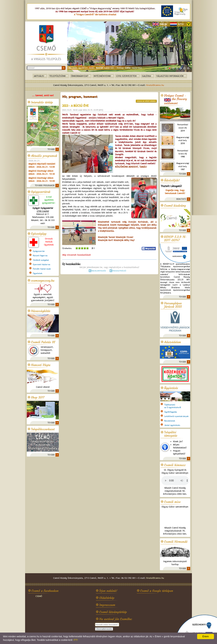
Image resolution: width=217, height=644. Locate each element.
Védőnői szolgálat (41, 260)
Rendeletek (170, 421)
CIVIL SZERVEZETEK (126, 76)
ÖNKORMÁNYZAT (80, 76)
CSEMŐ (39, 596)
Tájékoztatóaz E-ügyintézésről (173, 406)
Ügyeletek (38, 273)
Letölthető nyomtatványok (176, 416)
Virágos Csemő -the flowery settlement (175, 99)
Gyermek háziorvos (42, 264)
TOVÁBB (51, 149)
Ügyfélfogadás (171, 412)
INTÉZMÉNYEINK (102, 76)
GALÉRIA (146, 76)
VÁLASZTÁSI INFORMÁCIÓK (170, 76)
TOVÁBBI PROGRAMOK (45, 185)
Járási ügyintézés (172, 425)
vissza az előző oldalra (146, 101)
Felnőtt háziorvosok (42, 269)
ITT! (76, 640)
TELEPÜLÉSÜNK (57, 76)
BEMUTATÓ (181, 199)
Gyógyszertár (39, 251)
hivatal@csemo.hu (155, 85)
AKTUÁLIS (39, 76)
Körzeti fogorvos (40, 256)
